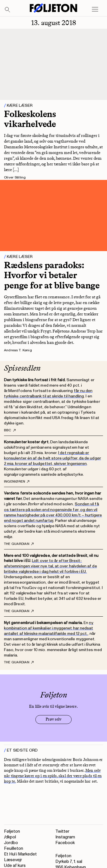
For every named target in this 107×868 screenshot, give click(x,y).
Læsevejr (13, 860)
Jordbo (11, 843)
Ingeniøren (17, 482)
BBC (10, 430)
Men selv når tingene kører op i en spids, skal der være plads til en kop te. (53, 776)
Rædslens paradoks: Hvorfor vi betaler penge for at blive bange (52, 275)
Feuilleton (14, 848)
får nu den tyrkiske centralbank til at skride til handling (48, 393)
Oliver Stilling (15, 178)
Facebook (65, 843)
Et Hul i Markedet (20, 854)
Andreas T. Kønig (18, 350)
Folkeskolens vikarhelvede (30, 119)
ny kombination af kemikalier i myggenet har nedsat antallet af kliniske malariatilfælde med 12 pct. (49, 628)
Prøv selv (53, 719)
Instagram (65, 837)
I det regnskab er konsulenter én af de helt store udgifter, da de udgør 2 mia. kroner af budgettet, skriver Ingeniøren (53, 458)
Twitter (62, 831)
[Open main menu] (95, 9)
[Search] (8, 10)
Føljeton (12, 831)
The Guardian (19, 544)
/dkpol (10, 837)
